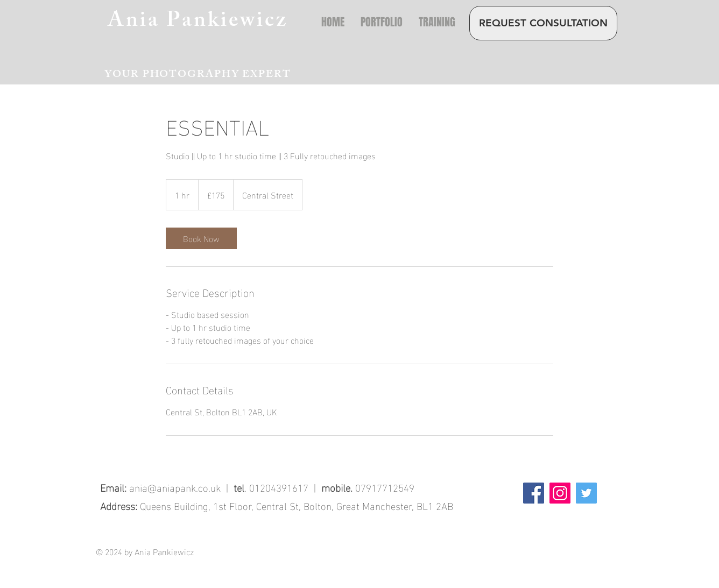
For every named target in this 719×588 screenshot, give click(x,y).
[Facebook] (534, 493)
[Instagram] (560, 493)
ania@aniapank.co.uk (175, 487)
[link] (201, 238)
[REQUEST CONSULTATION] (543, 23)
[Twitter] (586, 493)
